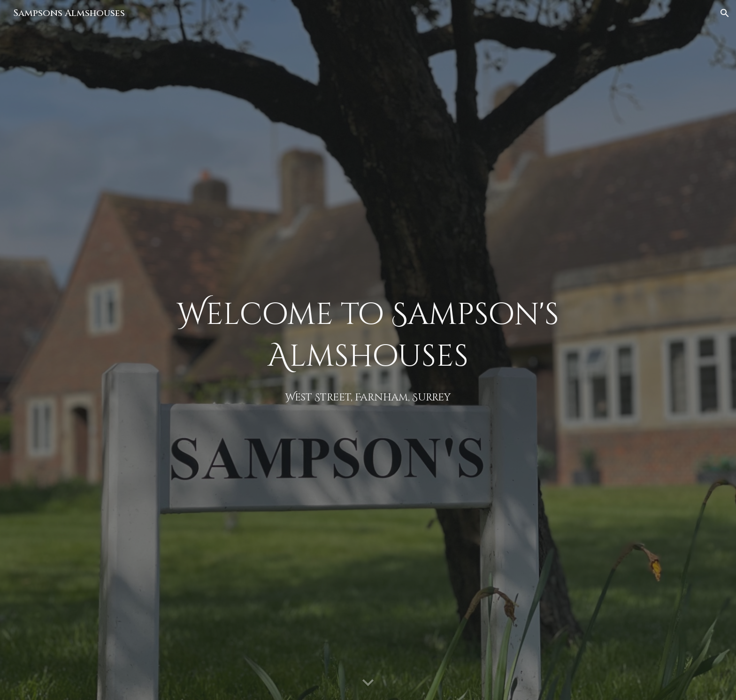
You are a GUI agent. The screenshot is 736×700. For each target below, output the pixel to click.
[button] (725, 13)
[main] (368, 350)
